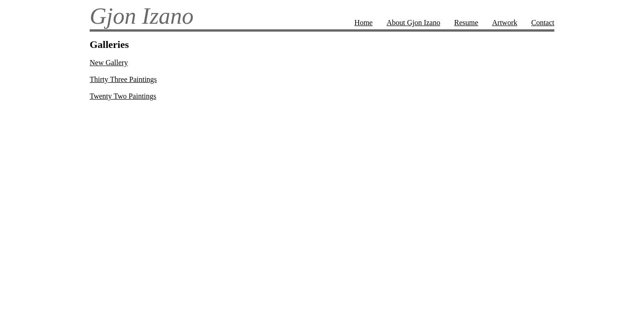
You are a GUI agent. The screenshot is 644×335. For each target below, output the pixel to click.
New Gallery (109, 63)
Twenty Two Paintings (123, 96)
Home (364, 23)
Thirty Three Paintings (123, 79)
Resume (466, 23)
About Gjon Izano (414, 23)
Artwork (505, 23)
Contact (543, 23)
